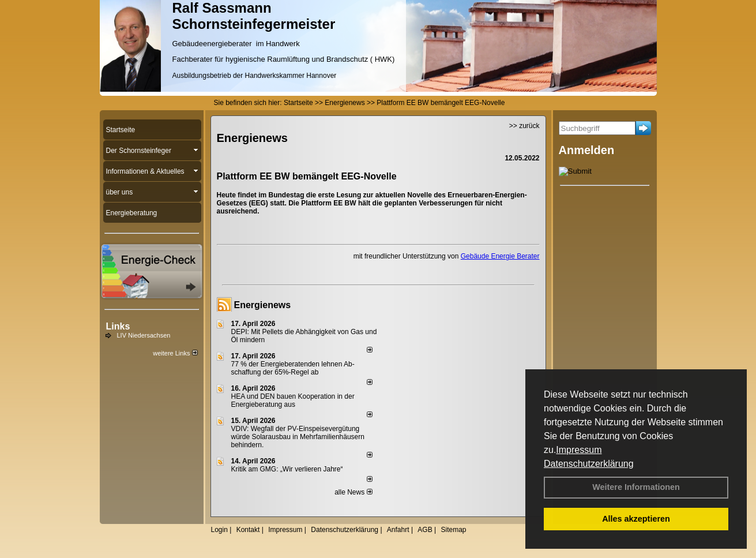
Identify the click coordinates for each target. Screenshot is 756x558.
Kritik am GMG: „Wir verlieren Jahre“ (287, 469)
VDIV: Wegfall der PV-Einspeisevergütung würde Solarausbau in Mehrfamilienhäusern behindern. (298, 437)
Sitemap (453, 530)
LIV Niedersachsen (144, 335)
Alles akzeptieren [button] (636, 519)
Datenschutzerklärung (589, 464)
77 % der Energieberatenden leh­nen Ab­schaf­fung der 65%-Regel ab (293, 368)
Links (118, 326)
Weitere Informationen (636, 487)
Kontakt (248, 530)
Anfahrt (398, 530)
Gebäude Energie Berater (500, 256)
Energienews (263, 305)
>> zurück (524, 126)
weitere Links (175, 353)
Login (219, 530)
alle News (353, 492)
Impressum (579, 450)
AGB (425, 530)
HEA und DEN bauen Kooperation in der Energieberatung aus (293, 400)
